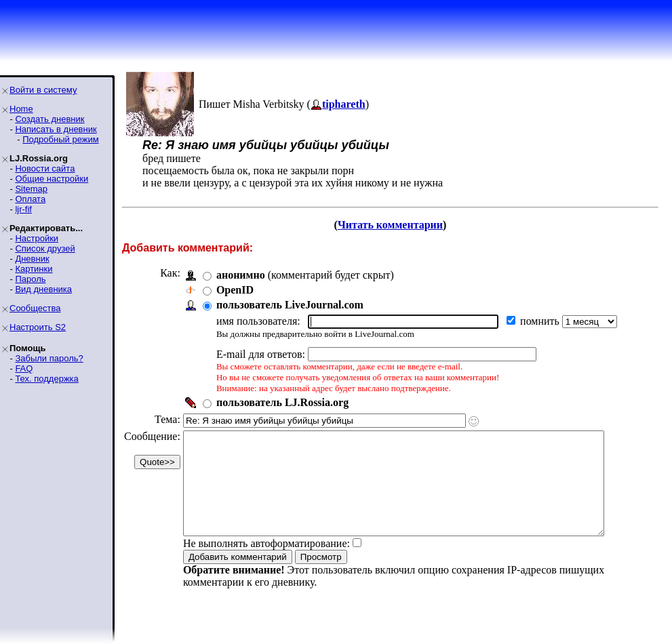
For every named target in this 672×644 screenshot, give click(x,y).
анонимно (241, 275)
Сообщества (35, 308)
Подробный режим (60, 139)
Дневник (32, 259)
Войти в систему (43, 90)
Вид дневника (43, 289)
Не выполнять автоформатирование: (266, 564)
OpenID (235, 290)
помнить (541, 321)
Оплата (30, 199)
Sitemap (31, 189)
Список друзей (45, 248)
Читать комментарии (390, 225)
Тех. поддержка (46, 379)
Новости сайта (45, 168)
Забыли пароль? (49, 358)
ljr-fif (23, 209)
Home (21, 109)
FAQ (24, 368)
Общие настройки (52, 179)
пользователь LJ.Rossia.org (282, 402)
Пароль (30, 279)
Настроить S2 (38, 327)
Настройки (37, 238)
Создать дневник (50, 119)
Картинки (34, 269)
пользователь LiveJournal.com (290, 305)
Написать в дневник (56, 129)
